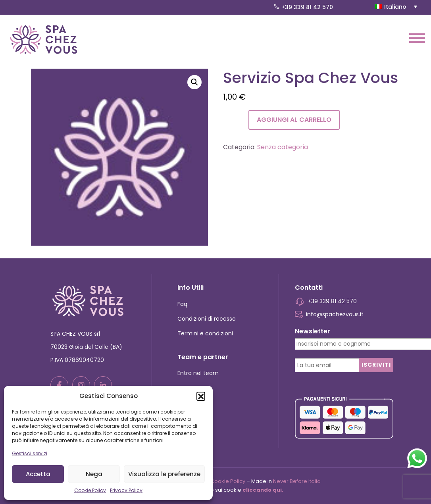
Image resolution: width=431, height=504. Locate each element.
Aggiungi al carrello (294, 120)
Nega (94, 474)
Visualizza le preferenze (164, 474)
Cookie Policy (90, 490)
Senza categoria (283, 147)
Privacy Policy (126, 490)
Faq (182, 304)
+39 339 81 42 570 (303, 7)
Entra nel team (198, 373)
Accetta (38, 474)
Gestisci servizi (30, 453)
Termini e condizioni (205, 333)
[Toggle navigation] (417, 39)
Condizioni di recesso (207, 319)
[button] (201, 396)
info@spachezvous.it (329, 314)
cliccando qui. (263, 490)
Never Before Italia (297, 481)
